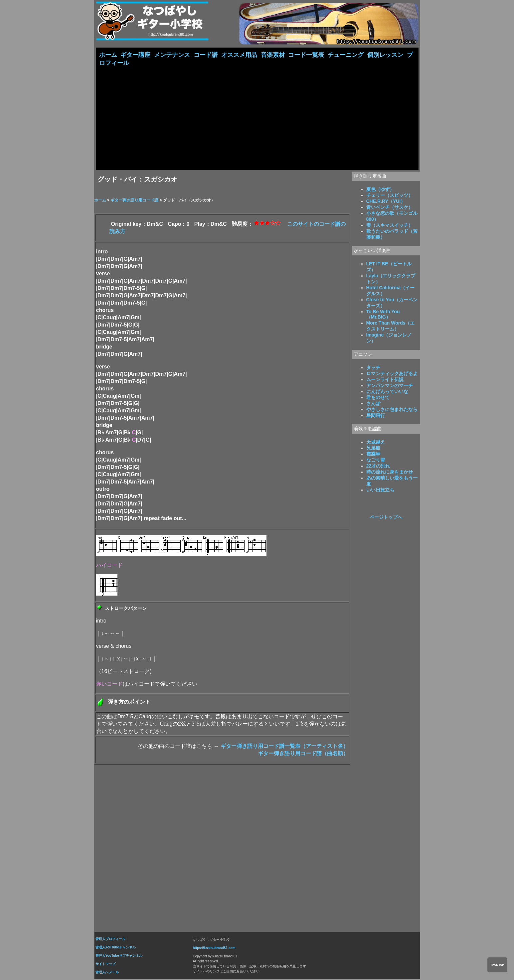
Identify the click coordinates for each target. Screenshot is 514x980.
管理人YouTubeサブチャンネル (119, 956)
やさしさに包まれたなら (392, 410)
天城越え (376, 443)
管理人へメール (107, 973)
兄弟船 (373, 449)
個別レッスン (385, 55)
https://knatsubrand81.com (214, 949)
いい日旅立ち (380, 490)
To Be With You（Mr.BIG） (383, 315)
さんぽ (373, 404)
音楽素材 (273, 55)
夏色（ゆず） (380, 190)
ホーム (108, 55)
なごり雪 (376, 461)
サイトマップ (105, 965)
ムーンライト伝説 (385, 380)
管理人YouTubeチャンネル (116, 948)
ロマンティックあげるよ (392, 374)
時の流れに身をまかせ (390, 473)
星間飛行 (376, 416)
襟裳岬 (373, 455)
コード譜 (206, 55)
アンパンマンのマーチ (390, 386)
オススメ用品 (239, 55)
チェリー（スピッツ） (390, 196)
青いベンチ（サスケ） (390, 208)
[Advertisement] (257, 117)
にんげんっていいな (387, 392)
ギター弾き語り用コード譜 (134, 201)
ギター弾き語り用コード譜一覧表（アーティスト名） (284, 747)
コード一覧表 (306, 55)
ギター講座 (135, 55)
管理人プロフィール (110, 940)
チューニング (346, 55)
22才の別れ (378, 467)
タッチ (373, 368)
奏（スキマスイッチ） (390, 226)
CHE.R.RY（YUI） (386, 202)
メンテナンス (172, 55)
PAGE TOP (497, 965)
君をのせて (378, 398)
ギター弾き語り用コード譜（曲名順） (303, 754)
